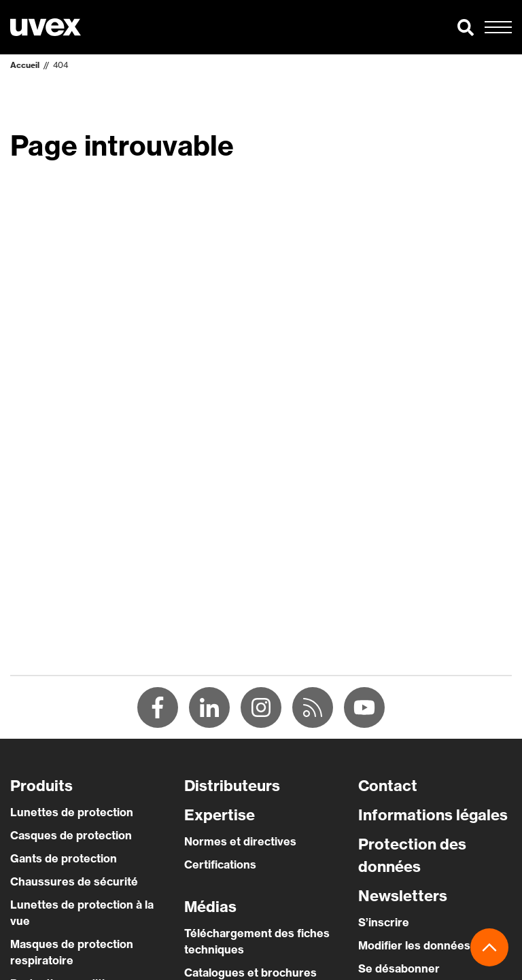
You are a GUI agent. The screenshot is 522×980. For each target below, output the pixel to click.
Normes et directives (240, 841)
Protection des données (412, 855)
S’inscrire (384, 922)
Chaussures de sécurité (74, 881)
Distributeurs (232, 786)
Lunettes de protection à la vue (82, 913)
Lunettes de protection (72, 812)
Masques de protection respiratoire (72, 952)
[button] (466, 27)
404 (60, 65)
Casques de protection (71, 835)
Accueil (25, 65)
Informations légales (433, 815)
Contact (388, 786)
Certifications (220, 864)
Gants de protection (64, 858)
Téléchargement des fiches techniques (257, 941)
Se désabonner (399, 968)
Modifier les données (414, 945)
